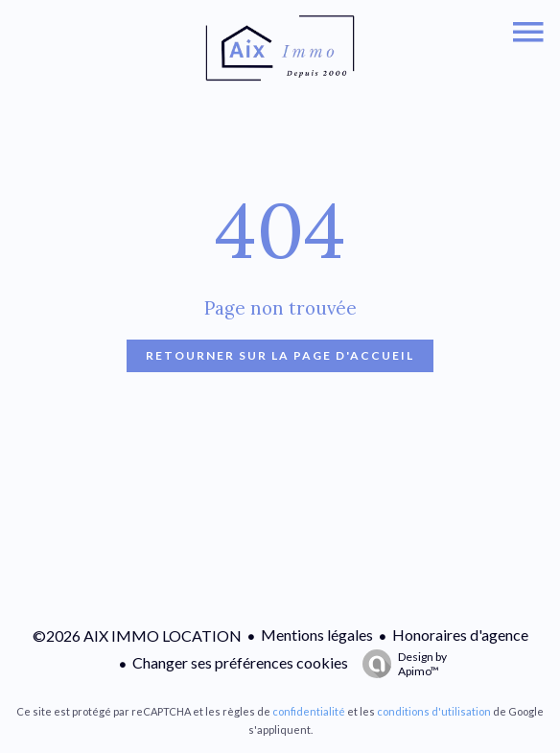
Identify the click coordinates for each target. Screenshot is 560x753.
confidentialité (309, 711)
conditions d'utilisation (434, 711)
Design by (400, 664)
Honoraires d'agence (460, 635)
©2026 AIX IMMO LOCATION (137, 635)
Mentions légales (317, 635)
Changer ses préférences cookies (240, 662)
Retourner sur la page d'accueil (280, 355)
